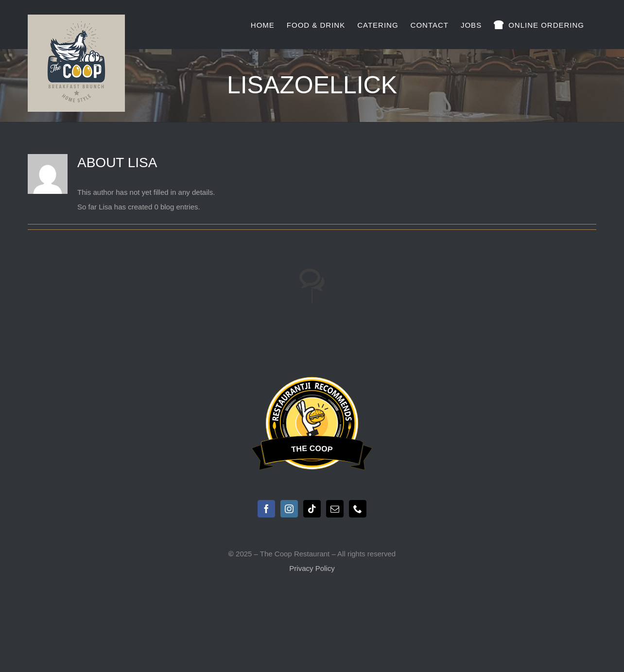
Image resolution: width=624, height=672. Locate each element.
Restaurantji (312, 384)
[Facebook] (266, 509)
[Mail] (335, 509)
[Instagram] (289, 509)
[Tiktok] (312, 509)
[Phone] (358, 509)
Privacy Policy (312, 568)
